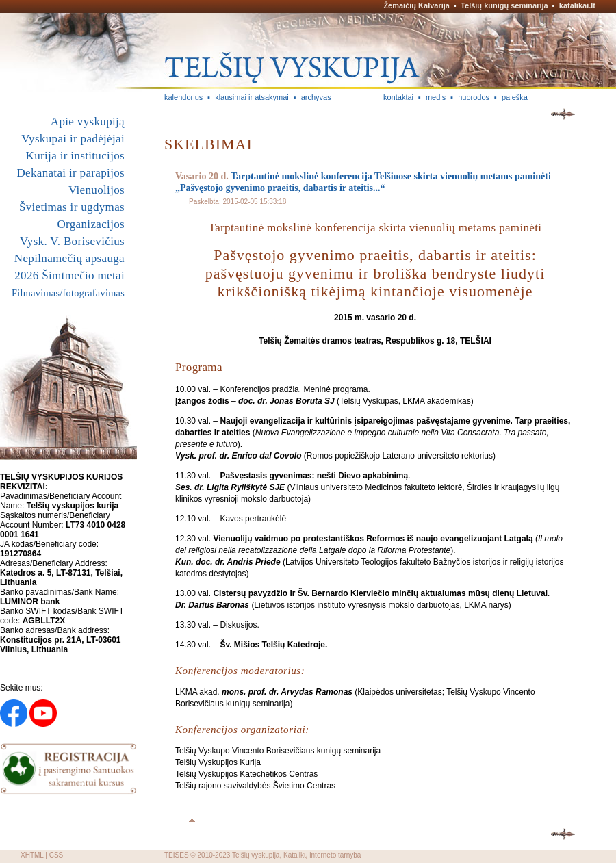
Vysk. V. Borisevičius (72, 241)
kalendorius (183, 97)
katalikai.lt (577, 5)
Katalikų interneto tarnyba (322, 855)
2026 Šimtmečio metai (69, 275)
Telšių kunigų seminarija (504, 5)
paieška (515, 97)
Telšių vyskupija (256, 855)
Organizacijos (91, 224)
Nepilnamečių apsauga (69, 258)
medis (436, 97)
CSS (56, 855)
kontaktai (398, 97)
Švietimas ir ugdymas (72, 207)
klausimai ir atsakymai (252, 97)
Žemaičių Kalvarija (416, 5)
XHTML (32, 855)
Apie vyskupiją (88, 121)
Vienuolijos (97, 190)
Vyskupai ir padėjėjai (73, 139)
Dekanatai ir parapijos (70, 173)
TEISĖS (177, 855)
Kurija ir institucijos (75, 156)
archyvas (316, 97)
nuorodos (474, 97)
